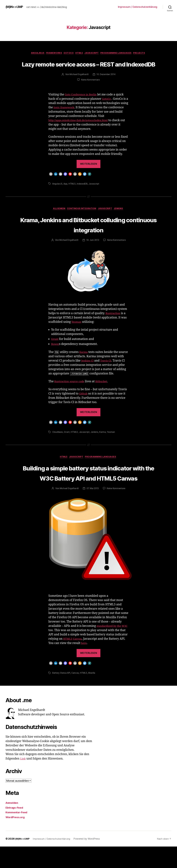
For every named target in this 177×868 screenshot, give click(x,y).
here (101, 665)
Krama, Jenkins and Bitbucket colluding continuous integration (89, 235)
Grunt (55, 350)
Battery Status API (62, 694)
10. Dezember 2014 (106, 85)
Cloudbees (58, 443)
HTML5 (79, 53)
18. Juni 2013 (93, 251)
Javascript (93, 53)
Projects (144, 53)
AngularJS (34, 53)
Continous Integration (82, 219)
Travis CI (115, 372)
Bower (56, 355)
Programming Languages (119, 53)
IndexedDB (84, 194)
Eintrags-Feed (15, 829)
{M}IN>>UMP (16, 7)
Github (84, 405)
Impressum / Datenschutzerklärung (138, 7)
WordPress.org (16, 838)
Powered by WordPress (89, 860)
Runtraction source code (71, 392)
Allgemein (58, 219)
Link (23, 780)
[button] (51, 185)
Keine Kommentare (91, 90)
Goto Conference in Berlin (82, 105)
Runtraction (114, 324)
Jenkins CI (95, 372)
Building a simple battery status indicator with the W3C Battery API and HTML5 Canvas (88, 489)
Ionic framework (73, 118)
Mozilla (93, 694)
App (66, 194)
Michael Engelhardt (78, 85)
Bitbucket (105, 392)
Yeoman (77, 333)
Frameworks (52, 53)
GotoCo (67, 53)
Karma (84, 363)
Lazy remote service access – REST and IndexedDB (88, 69)
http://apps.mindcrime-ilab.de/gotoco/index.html (82, 131)
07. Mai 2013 (93, 510)
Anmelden (13, 824)
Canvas (92, 660)
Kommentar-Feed (18, 834)
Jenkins (121, 219)
